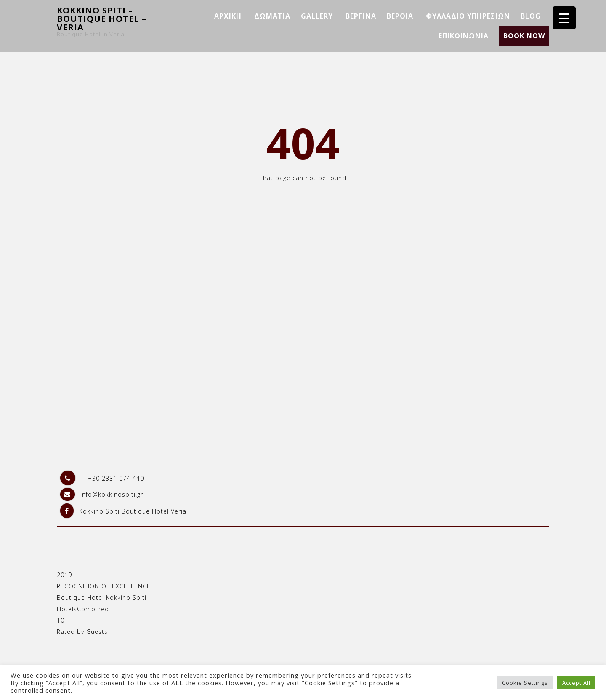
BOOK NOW (524, 36)
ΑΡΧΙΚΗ (228, 16)
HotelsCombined (83, 609)
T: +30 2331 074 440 (102, 478)
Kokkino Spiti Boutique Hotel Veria (123, 511)
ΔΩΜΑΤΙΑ (272, 16)
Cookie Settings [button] (525, 683)
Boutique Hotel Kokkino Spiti (102, 598)
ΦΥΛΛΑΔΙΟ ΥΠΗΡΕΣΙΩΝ (468, 16)
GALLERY (317, 16)
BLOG (531, 16)
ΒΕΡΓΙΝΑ (361, 16)
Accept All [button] (576, 683)
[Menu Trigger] (564, 18)
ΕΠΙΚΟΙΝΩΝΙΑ (464, 36)
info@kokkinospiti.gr (102, 494)
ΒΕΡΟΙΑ (400, 16)
